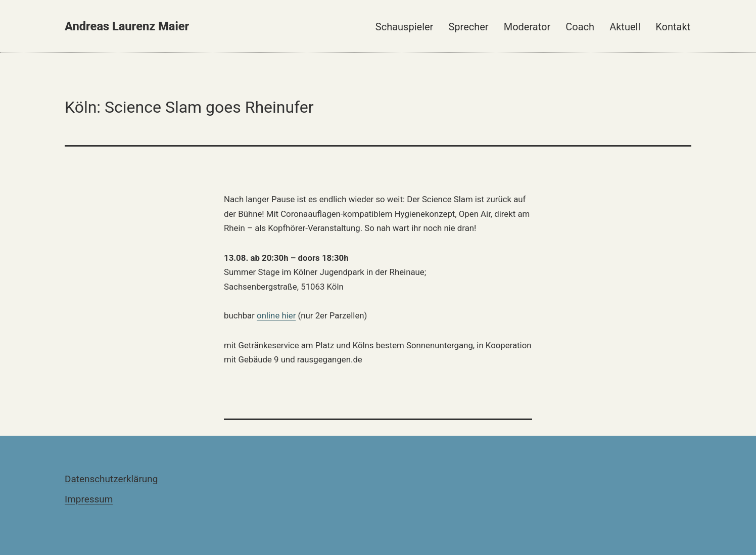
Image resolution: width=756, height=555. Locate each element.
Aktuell (625, 27)
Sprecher (468, 27)
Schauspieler (405, 27)
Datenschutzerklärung (111, 479)
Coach (580, 27)
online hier (276, 315)
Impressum (89, 499)
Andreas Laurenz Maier (127, 26)
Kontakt (673, 27)
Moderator (527, 27)
